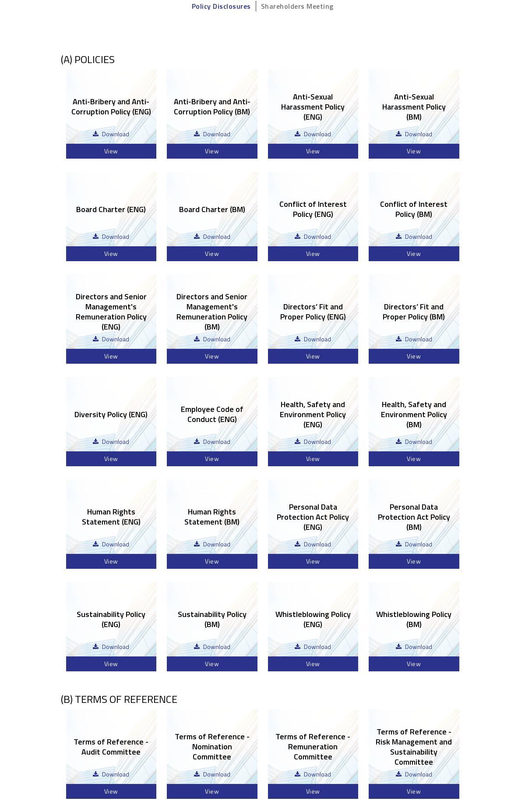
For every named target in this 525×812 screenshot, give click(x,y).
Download (116, 134)
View (111, 151)
